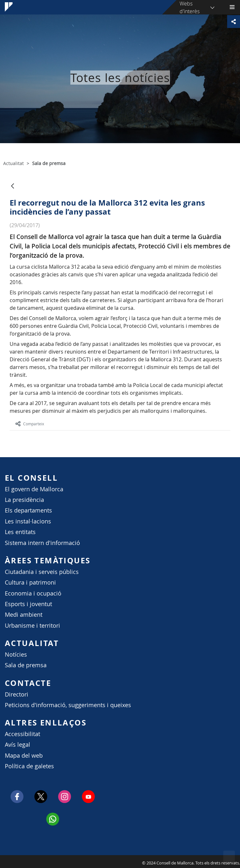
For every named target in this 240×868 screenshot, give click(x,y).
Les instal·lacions (28, 521)
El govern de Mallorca (34, 489)
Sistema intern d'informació (42, 543)
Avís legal (18, 745)
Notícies (16, 655)
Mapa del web (24, 756)
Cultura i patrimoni (30, 582)
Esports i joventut (28, 604)
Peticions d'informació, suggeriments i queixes (68, 705)
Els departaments (28, 510)
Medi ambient (24, 615)
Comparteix (30, 424)
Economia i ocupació (33, 593)
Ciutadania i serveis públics (42, 572)
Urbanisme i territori (32, 626)
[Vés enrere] (13, 186)
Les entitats (20, 532)
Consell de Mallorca (3, 861)
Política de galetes (29, 766)
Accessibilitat (22, 734)
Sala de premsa (26, 665)
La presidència (24, 500)
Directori (17, 694)
